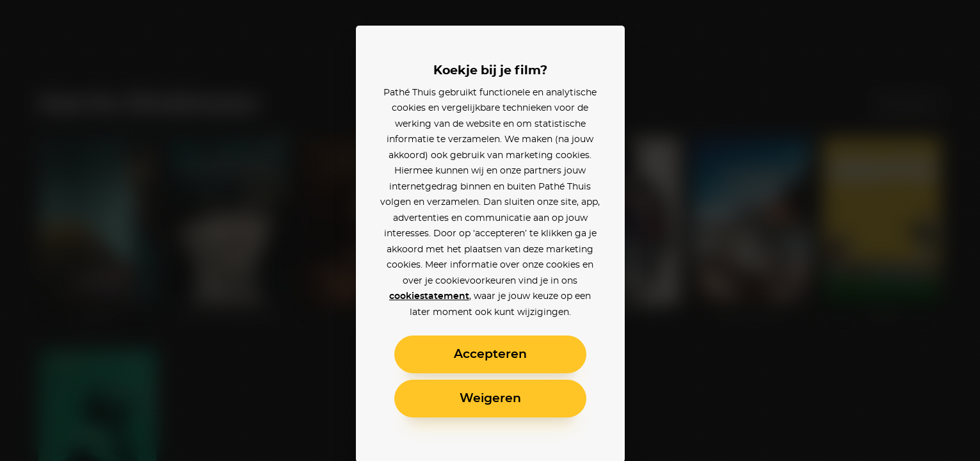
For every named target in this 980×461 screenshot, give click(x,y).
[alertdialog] (490, 230)
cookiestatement (429, 296)
